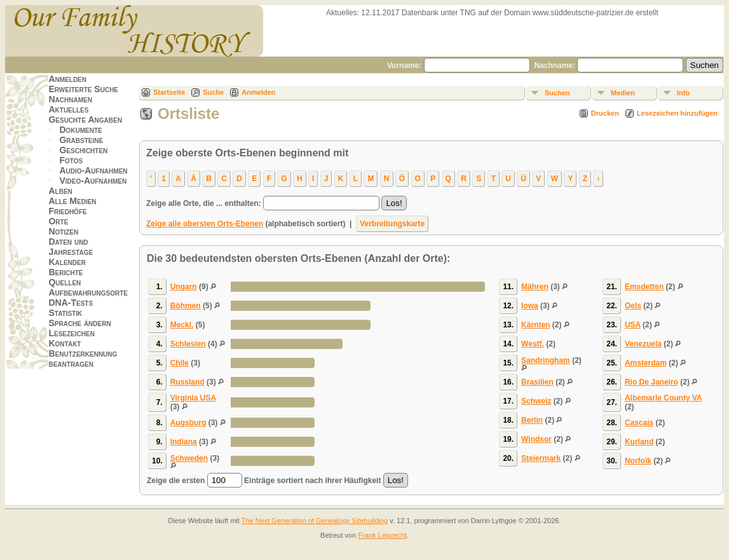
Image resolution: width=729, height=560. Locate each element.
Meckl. (182, 325)
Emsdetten (644, 287)
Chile (180, 363)
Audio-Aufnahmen (93, 170)
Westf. (533, 344)
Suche (213, 92)
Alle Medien (72, 201)
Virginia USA (193, 398)
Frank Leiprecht (382, 535)
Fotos (71, 160)
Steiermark (541, 458)
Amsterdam (646, 363)
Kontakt (65, 343)
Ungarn (184, 287)
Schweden (189, 458)
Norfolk (638, 461)
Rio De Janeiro (651, 382)
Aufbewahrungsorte (88, 292)
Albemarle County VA (663, 398)
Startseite (169, 92)
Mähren (535, 287)
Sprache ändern (79, 323)
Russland (187, 382)
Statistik (65, 313)
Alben (60, 191)
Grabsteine (81, 140)
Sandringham (546, 360)
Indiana (184, 442)
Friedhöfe (67, 211)
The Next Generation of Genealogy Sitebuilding (315, 521)
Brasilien (537, 382)
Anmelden (67, 79)
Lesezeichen (71, 333)
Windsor (536, 439)
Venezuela (643, 344)
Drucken (605, 113)
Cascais (639, 423)
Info (683, 93)
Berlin (532, 420)
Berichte (65, 272)
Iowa (530, 306)
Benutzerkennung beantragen (83, 359)
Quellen (65, 282)
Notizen (63, 231)
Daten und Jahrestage (71, 247)
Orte (58, 221)
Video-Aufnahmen (93, 181)
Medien (623, 93)
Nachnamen (70, 99)
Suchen (557, 93)
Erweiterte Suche (83, 89)
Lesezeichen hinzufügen (677, 113)
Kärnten (535, 325)
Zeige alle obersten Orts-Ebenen (205, 224)
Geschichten (83, 150)
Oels (633, 306)
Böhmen (186, 306)
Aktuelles (68, 109)
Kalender (67, 262)
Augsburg (188, 423)
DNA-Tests (71, 303)
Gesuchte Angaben (85, 120)
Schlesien (188, 344)
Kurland (639, 442)
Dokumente (80, 130)
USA (633, 325)
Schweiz (536, 401)
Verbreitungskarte (392, 224)
